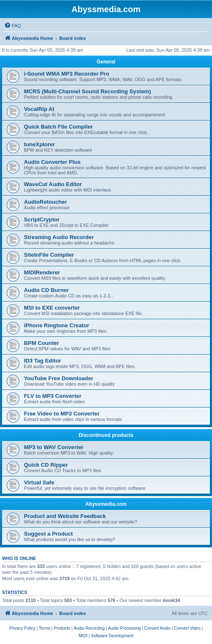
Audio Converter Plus (52, 162)
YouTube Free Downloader (59, 378)
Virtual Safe (39, 482)
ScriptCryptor (42, 219)
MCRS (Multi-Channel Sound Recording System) (88, 91)
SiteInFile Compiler (49, 255)
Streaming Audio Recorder (59, 237)
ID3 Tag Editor (42, 361)
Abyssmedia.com (106, 504)
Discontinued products (106, 435)
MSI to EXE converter (52, 308)
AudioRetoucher (46, 202)
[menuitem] (13, 26)
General (106, 62)
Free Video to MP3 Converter (62, 414)
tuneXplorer (39, 144)
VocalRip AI (39, 109)
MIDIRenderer (42, 272)
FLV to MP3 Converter (53, 396)
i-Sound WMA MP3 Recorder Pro (67, 74)
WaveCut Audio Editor (53, 184)
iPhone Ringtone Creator (56, 325)
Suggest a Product (48, 534)
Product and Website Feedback (65, 516)
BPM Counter (42, 343)
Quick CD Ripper (46, 465)
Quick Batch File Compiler (58, 127)
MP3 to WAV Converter (54, 447)
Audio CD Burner (46, 290)
